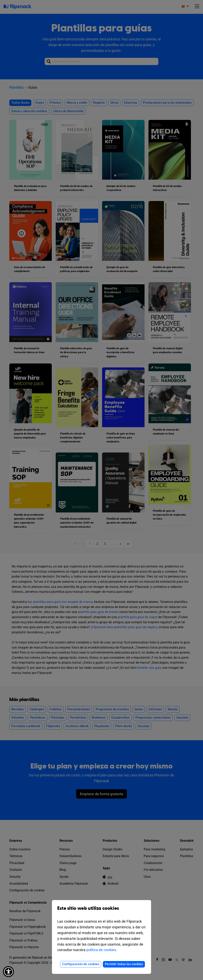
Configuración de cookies (81, 964)
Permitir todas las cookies (124, 964)
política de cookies (101, 950)
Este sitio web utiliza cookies (101, 911)
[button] (8, 972)
